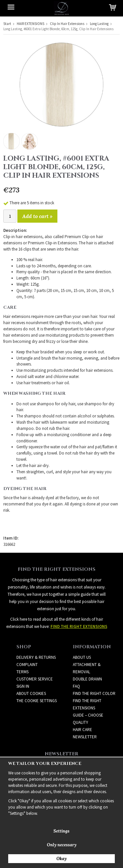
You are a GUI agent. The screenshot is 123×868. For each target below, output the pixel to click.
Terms (22, 672)
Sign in (23, 686)
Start (7, 24)
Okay (61, 859)
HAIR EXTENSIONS (31, 24)
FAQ (76, 686)
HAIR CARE (82, 730)
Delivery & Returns (36, 657)
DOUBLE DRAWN (87, 679)
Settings (61, 831)
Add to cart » (37, 216)
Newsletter (85, 737)
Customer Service (35, 679)
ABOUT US (82, 657)
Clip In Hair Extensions (67, 24)
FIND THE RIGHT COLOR (94, 693)
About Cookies (31, 693)
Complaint (27, 665)
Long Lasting (99, 24)
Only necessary (62, 845)
